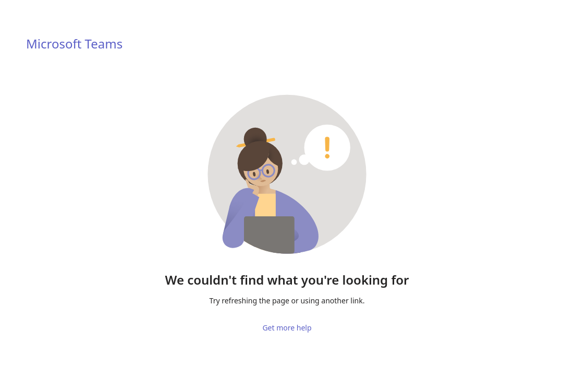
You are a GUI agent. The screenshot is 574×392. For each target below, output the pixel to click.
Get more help (287, 319)
